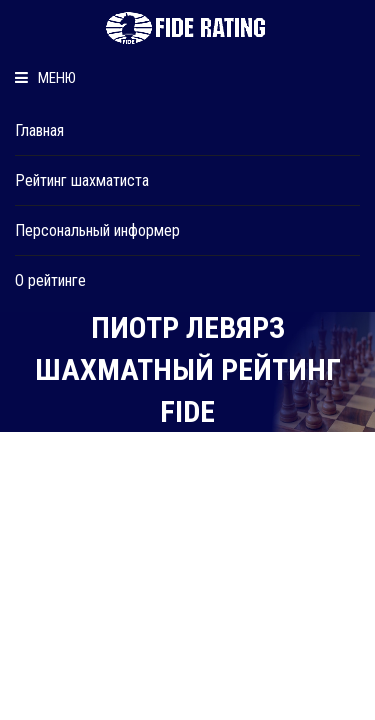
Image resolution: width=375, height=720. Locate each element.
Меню (45, 78)
